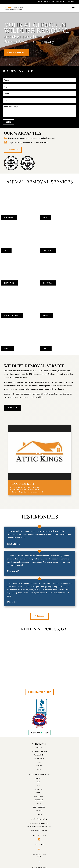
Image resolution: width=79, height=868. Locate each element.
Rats (58, 217)
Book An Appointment (40, 692)
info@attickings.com (39, 855)
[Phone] (39, 94)
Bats (6, 250)
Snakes (7, 348)
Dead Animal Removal (39, 830)
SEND (9, 122)
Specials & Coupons (39, 751)
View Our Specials (16, 52)
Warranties (39, 755)
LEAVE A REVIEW (44, 2)
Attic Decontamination (39, 823)
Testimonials (39, 759)
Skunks (58, 315)
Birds (58, 348)
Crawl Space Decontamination (39, 827)
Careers (39, 766)
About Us (13, 408)
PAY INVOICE (57, 2)
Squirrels (9, 217)
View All (39, 616)
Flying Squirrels (12, 316)
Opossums (58, 282)
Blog (39, 762)
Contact (39, 769)
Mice (39, 803)
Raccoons (58, 250)
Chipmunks (9, 283)
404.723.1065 (69, 2)
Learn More (13, 150)
